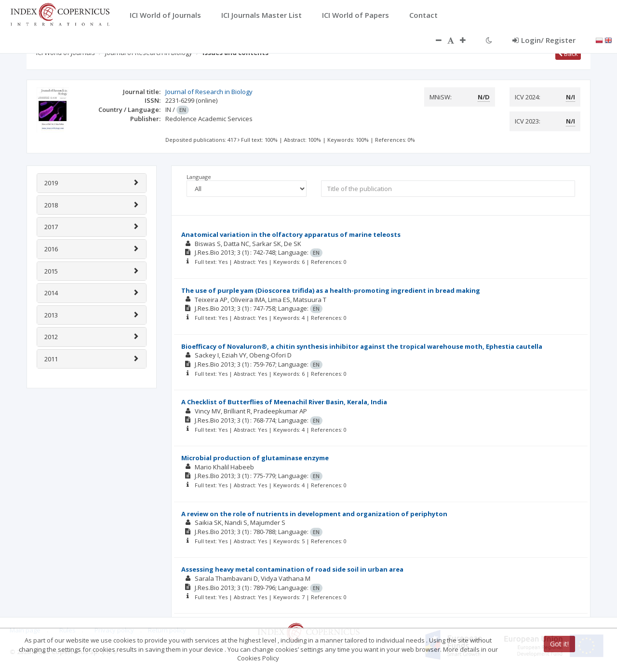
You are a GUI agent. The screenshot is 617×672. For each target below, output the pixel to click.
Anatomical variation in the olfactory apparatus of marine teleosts (291, 234)
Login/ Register (544, 40)
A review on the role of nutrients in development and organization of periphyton (314, 514)
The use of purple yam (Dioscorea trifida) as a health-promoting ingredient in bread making (331, 290)
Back (568, 54)
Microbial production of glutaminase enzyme (255, 458)
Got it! (559, 644)
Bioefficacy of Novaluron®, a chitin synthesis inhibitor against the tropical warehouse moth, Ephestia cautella (362, 346)
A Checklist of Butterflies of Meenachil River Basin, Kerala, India (284, 402)
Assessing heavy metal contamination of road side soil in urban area (292, 569)
